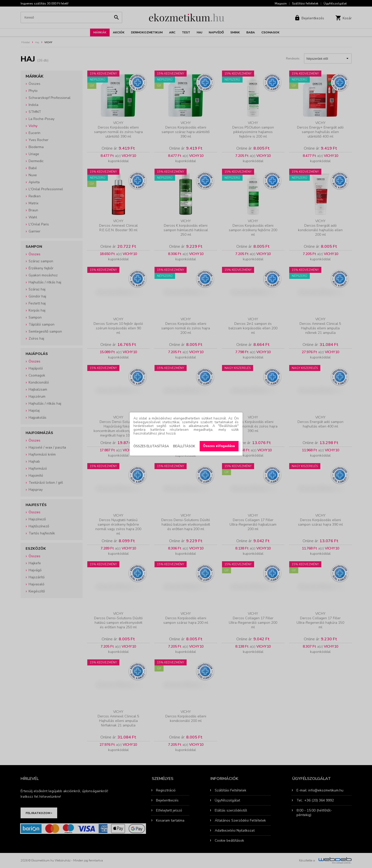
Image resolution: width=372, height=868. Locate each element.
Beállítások (184, 446)
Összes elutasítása (151, 446)
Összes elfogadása (219, 446)
